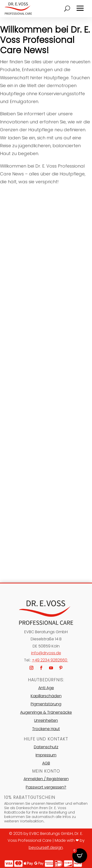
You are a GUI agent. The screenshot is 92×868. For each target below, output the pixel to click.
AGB (46, 763)
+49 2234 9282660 (50, 660)
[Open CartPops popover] (80, 856)
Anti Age (46, 688)
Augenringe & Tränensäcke (46, 712)
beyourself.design (46, 848)
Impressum (46, 755)
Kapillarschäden (46, 696)
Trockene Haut (46, 729)
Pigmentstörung (46, 704)
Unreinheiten (46, 720)
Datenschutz (46, 747)
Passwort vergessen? (46, 787)
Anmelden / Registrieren (46, 779)
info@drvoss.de (46, 653)
